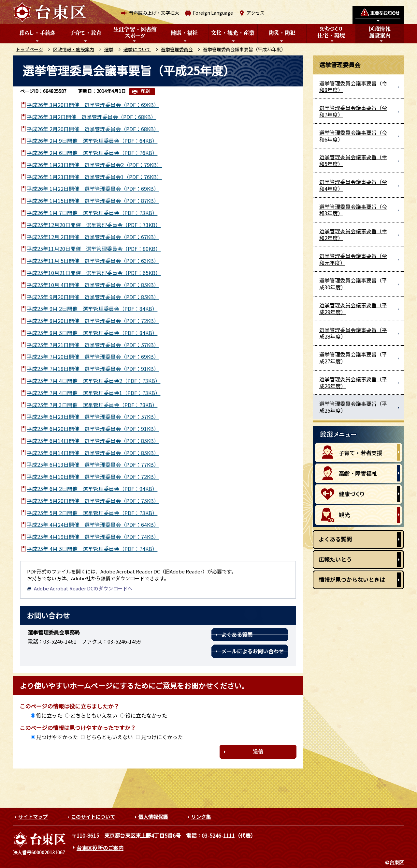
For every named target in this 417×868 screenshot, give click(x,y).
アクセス (256, 13)
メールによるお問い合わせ (252, 651)
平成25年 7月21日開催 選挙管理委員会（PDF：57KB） (93, 345)
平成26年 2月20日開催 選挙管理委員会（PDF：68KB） (93, 129)
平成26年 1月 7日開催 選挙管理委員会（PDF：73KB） (92, 213)
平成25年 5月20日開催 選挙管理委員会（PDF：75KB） (93, 501)
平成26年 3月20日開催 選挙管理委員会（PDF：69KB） (93, 105)
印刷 (145, 91)
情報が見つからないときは (352, 579)
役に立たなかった (146, 715)
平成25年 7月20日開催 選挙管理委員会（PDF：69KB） (93, 357)
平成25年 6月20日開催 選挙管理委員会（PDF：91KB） (93, 429)
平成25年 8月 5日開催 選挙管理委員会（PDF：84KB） (92, 333)
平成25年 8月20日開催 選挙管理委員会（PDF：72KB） (93, 321)
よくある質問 (237, 634)
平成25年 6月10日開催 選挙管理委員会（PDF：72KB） (93, 477)
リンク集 (201, 817)
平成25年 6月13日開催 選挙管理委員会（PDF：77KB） (93, 464)
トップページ (29, 49)
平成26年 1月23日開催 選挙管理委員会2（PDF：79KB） (94, 165)
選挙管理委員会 (177, 49)
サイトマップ (33, 817)
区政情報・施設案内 (74, 49)
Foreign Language (213, 13)
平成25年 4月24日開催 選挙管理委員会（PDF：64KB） (93, 525)
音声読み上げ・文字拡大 (154, 13)
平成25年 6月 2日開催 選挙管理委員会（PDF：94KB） (92, 489)
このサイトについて (93, 817)
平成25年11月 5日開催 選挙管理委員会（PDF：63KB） (93, 261)
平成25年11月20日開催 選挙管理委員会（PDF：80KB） (94, 249)
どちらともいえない (94, 715)
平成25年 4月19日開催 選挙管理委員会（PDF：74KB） (93, 537)
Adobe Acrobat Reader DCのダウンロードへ (80, 588)
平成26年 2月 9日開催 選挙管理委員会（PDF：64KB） (92, 141)
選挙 (109, 49)
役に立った (49, 715)
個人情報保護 (153, 817)
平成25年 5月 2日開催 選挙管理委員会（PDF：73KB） (92, 513)
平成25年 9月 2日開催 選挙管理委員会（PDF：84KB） (92, 309)
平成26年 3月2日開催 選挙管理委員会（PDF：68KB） (91, 117)
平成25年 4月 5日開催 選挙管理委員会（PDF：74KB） (92, 549)
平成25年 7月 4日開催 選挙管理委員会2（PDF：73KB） (93, 381)
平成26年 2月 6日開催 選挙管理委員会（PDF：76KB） (92, 153)
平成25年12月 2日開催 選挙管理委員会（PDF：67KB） (93, 237)
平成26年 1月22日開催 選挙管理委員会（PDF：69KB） (93, 189)
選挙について (137, 49)
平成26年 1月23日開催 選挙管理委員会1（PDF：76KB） (94, 177)
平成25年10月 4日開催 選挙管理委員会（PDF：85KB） (93, 285)
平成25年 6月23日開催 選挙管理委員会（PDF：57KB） (93, 417)
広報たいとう (335, 559)
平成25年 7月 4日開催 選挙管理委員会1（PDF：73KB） (93, 393)
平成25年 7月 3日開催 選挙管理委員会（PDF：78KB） (92, 405)
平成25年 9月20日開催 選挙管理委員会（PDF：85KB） (93, 297)
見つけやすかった (57, 737)
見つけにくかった (162, 737)
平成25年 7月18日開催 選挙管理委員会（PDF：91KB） (93, 369)
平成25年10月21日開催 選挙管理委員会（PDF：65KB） (94, 273)
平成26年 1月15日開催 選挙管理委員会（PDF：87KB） (93, 201)
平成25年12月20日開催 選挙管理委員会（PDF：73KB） (94, 225)
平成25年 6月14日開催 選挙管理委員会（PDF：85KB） (93, 441)
